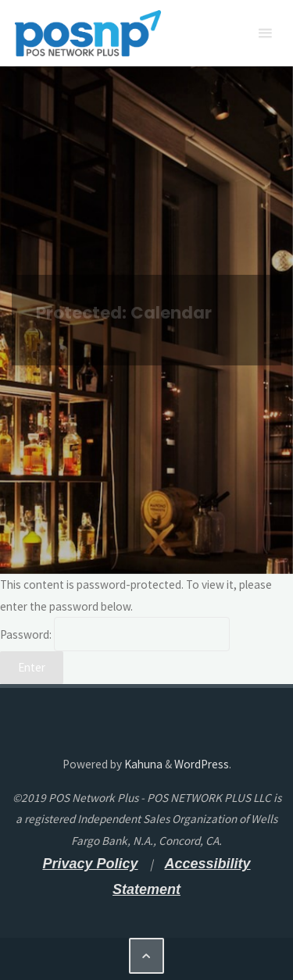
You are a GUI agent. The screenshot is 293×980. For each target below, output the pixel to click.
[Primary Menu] (265, 33)
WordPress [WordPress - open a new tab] (202, 764)
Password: (115, 634)
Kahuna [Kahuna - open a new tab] (142, 764)
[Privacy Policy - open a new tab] (90, 864)
